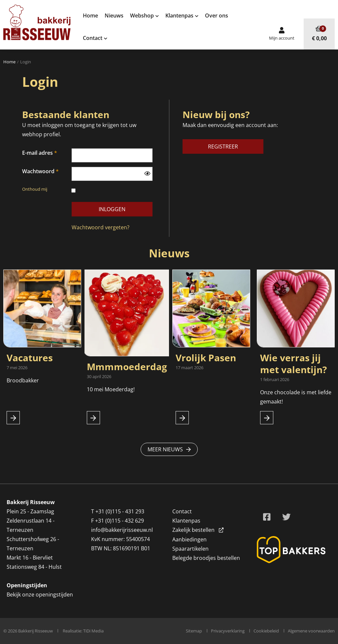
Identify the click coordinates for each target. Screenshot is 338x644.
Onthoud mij (47, 189)
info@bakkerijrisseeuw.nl (122, 530)
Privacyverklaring (228, 631)
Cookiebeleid (266, 631)
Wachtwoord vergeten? (101, 227)
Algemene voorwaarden (311, 631)
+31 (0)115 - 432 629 (119, 521)
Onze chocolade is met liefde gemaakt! (296, 397)
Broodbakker (23, 380)
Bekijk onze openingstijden (40, 595)
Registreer (223, 146)
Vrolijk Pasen (206, 358)
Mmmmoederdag (127, 367)
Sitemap (194, 631)
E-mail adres (37, 153)
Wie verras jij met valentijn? (293, 364)
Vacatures (30, 358)
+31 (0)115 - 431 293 (120, 511)
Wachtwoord (38, 171)
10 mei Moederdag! (111, 389)
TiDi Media (93, 631)
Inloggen (112, 209)
